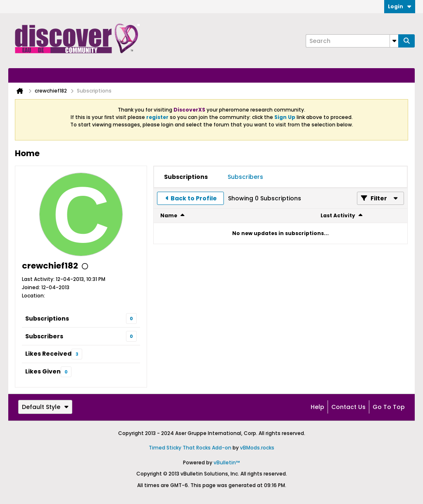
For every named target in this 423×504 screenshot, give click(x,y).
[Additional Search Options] (394, 41)
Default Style (45, 407)
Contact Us (348, 407)
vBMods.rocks (257, 448)
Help (317, 407)
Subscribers (44, 336)
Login (400, 6)
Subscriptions (47, 319)
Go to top (389, 407)
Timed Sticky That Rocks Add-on (190, 448)
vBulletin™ (227, 462)
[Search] (352, 41)
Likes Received (48, 354)
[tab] (186, 177)
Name (169, 215)
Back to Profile (194, 198)
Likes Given (43, 371)
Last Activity (338, 215)
